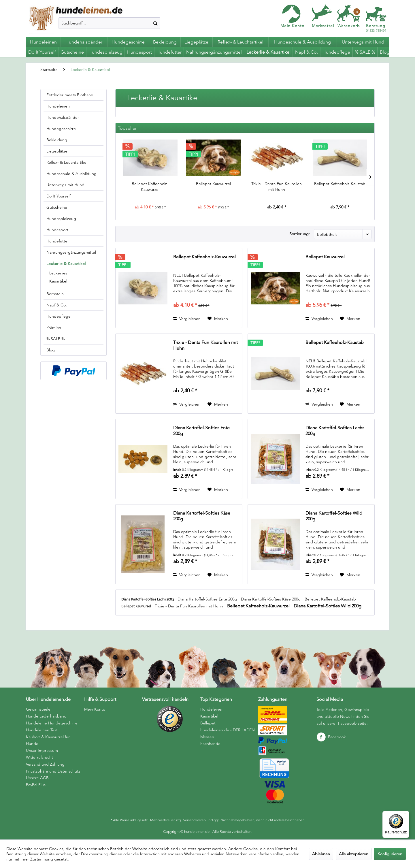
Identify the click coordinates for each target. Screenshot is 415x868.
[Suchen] (155, 23)
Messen (207, 737)
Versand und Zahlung (45, 764)
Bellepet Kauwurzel (213, 184)
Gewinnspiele (38, 709)
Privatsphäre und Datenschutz (53, 771)
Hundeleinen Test (42, 730)
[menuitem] (109, 23)
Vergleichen (187, 319)
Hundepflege (59, 316)
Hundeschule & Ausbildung (71, 174)
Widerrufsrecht (39, 757)
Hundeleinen (58, 106)
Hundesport (57, 230)
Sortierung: (300, 234)
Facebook (331, 737)
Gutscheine (57, 207)
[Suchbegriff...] (109, 23)
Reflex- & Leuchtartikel (67, 162)
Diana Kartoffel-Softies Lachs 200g (335, 431)
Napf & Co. (57, 305)
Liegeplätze (57, 151)
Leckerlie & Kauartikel (66, 263)
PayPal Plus (36, 785)
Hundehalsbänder (63, 117)
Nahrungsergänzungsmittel (71, 252)
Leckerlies (58, 273)
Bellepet (208, 723)
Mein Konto (292, 26)
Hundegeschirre (61, 129)
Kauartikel (58, 281)
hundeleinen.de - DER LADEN (228, 730)
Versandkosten (195, 820)
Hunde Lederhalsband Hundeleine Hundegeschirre (52, 720)
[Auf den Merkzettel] (218, 319)
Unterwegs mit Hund (65, 185)
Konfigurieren (390, 854)
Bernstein (55, 294)
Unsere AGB (37, 778)
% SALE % (55, 339)
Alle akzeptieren (354, 854)
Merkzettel (323, 26)
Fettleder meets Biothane (70, 95)
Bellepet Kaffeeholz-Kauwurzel (150, 187)
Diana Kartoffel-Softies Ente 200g (201, 431)
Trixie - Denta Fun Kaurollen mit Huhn (277, 187)
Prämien (54, 327)
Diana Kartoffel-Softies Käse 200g (202, 516)
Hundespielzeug (61, 219)
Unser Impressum (42, 750)
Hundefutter (58, 241)
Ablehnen (321, 854)
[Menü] (406, 814)
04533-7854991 (377, 28)
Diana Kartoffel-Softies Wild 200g (334, 516)
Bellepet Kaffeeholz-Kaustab (340, 184)
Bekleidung (57, 140)
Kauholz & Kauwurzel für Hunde (48, 740)
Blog (51, 350)
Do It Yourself (59, 196)
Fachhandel (211, 743)
